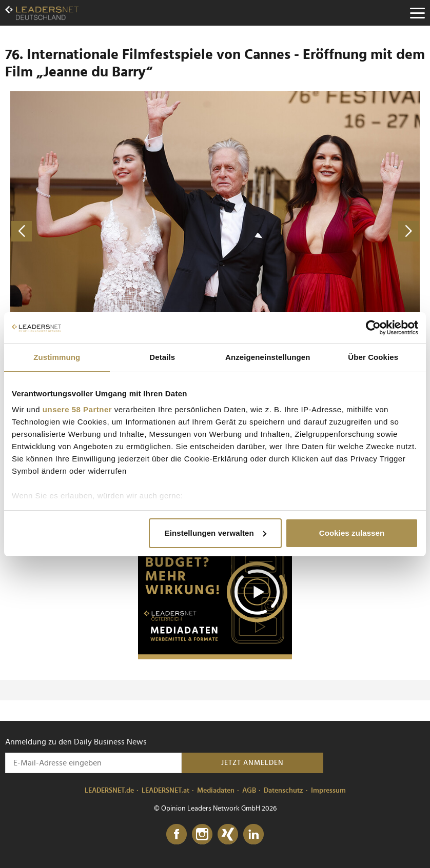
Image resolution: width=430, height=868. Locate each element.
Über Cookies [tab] (373, 357)
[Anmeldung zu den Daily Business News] (93, 763)
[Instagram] (202, 835)
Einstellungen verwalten (216, 533)
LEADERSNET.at (165, 791)
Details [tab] (162, 357)
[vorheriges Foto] (110, 231)
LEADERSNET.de (109, 791)
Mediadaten (216, 791)
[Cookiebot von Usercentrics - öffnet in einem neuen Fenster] (373, 328)
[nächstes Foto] (320, 231)
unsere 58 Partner (77, 409)
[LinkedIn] (253, 835)
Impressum (328, 791)
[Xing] (228, 835)
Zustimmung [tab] (57, 357)
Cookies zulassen (352, 533)
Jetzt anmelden (252, 763)
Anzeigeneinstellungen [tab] (268, 357)
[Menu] (417, 13)
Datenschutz (284, 791)
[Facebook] (177, 835)
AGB (249, 791)
